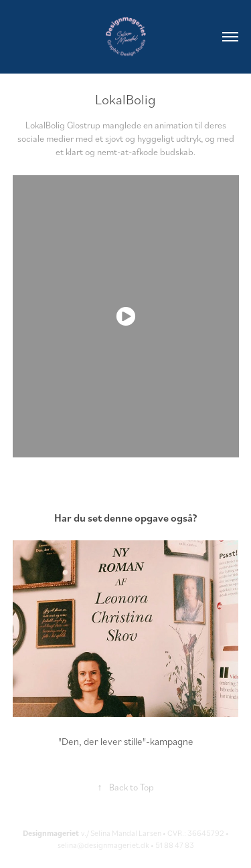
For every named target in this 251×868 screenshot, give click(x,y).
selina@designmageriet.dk (103, 845)
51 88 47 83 (175, 845)
